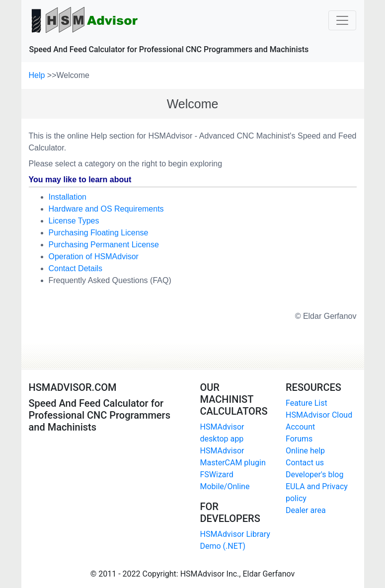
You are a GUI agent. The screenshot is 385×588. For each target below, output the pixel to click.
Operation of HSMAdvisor (94, 257)
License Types (74, 221)
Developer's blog (314, 475)
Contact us (305, 463)
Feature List (307, 403)
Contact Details (76, 268)
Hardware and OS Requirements (106, 209)
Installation (68, 197)
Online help (305, 451)
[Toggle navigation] (342, 20)
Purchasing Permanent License (104, 245)
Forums (299, 439)
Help (38, 75)
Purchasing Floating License (99, 233)
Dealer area (306, 510)
